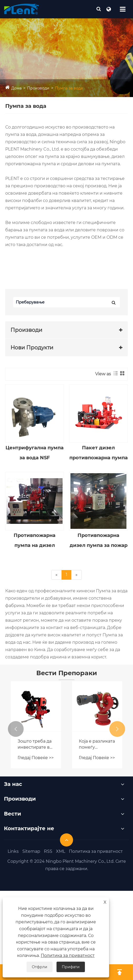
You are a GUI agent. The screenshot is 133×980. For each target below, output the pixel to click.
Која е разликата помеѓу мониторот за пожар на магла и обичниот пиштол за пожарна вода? (97, 744)
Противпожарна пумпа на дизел (35, 540)
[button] (16, 729)
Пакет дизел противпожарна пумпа (99, 453)
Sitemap (31, 851)
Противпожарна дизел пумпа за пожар (99, 540)
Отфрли (40, 967)
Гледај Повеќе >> (36, 758)
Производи (38, 88)
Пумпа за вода (69, 88)
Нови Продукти (32, 348)
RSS (48, 851)
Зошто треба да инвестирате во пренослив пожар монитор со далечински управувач (35, 744)
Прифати (71, 967)
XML (61, 851)
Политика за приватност (96, 851)
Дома (16, 88)
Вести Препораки (67, 673)
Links (13, 851)
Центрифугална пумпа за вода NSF (35, 453)
